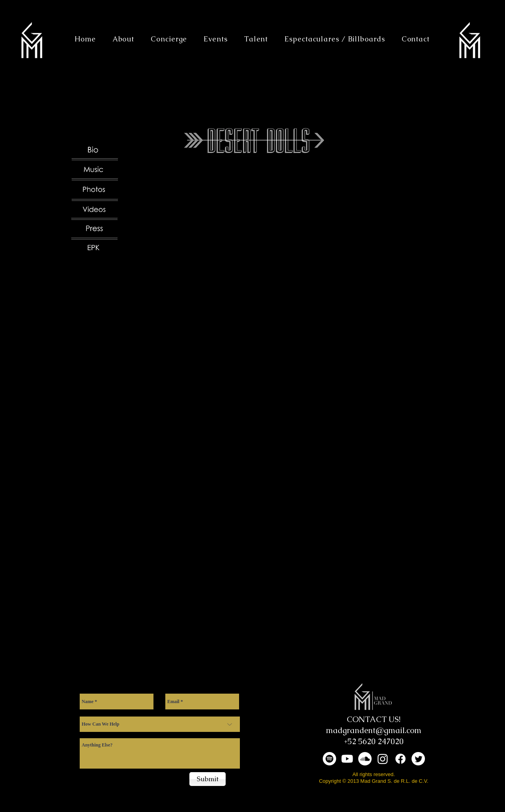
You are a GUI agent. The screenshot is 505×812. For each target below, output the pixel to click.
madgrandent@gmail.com (374, 730)
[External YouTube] (280, 263)
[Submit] (208, 779)
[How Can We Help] (160, 724)
